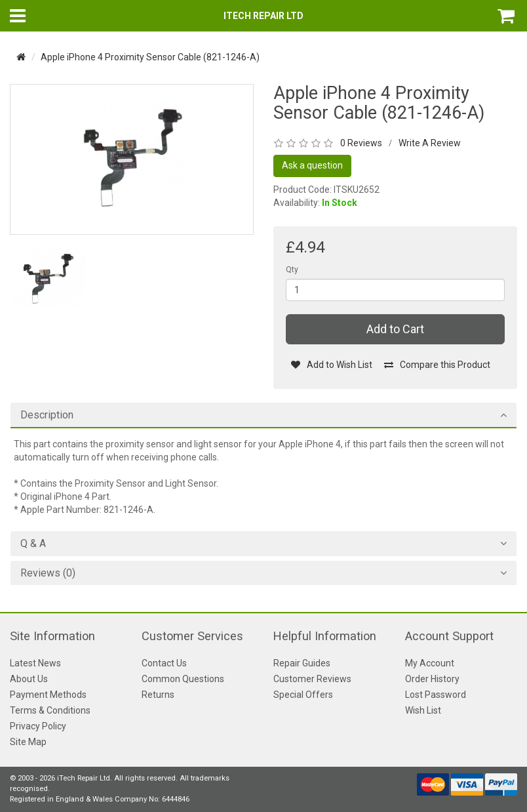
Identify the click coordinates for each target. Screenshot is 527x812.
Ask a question (312, 165)
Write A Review (430, 143)
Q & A (33, 544)
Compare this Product (437, 365)
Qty (292, 270)
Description (47, 415)
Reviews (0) (48, 573)
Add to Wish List (331, 365)
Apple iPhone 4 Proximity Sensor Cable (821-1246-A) (150, 57)
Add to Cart (395, 329)
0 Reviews (361, 143)
